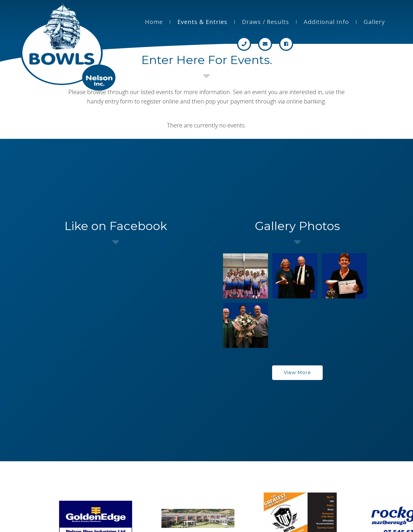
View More (297, 373)
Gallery (374, 22)
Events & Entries (202, 22)
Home (154, 22)
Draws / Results (266, 22)
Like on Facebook (116, 226)
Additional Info (326, 22)
